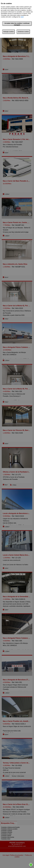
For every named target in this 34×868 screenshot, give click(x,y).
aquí (22, 17)
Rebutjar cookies (9, 32)
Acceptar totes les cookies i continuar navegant (17, 24)
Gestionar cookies (23, 32)
